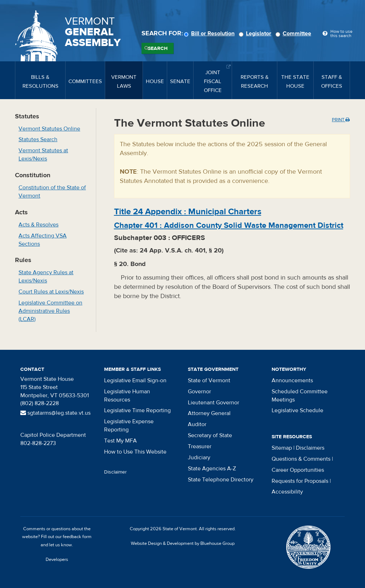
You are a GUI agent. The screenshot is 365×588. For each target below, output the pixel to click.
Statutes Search (38, 139)
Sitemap (282, 448)
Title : (188, 212)
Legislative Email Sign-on (135, 380)
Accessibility (287, 492)
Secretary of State (210, 435)
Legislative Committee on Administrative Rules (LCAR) (50, 311)
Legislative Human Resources (127, 396)
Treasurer (200, 446)
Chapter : (229, 225)
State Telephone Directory (221, 480)
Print (341, 120)
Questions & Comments (301, 459)
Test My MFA (120, 441)
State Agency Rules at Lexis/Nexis (46, 277)
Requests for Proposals (300, 481)
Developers (57, 559)
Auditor (197, 424)
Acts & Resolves (38, 225)
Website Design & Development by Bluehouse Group (183, 543)
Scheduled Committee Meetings (300, 396)
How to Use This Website (135, 452)
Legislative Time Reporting (137, 410)
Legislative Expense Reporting (129, 426)
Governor (199, 392)
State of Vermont (209, 380)
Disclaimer (115, 472)
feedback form (77, 537)
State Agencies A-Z (212, 469)
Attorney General (209, 413)
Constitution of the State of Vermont (52, 192)
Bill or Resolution (210, 34)
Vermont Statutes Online (49, 129)
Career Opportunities (298, 470)
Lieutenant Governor (214, 403)
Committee (294, 34)
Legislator (256, 34)
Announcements (292, 380)
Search (158, 48)
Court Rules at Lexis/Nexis (51, 292)
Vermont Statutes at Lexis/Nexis (43, 155)
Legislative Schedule (297, 410)
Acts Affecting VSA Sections (43, 240)
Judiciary (199, 457)
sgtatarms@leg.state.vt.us (55, 413)
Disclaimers (310, 448)
